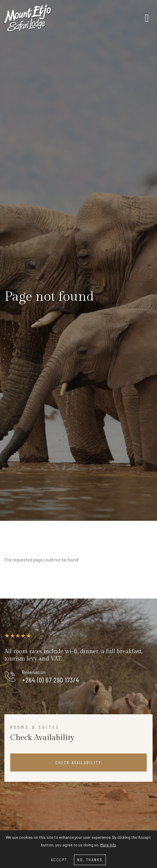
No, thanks (90, 860)
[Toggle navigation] (147, 18)
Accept (59, 860)
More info (108, 845)
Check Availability (78, 762)
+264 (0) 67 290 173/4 (51, 680)
